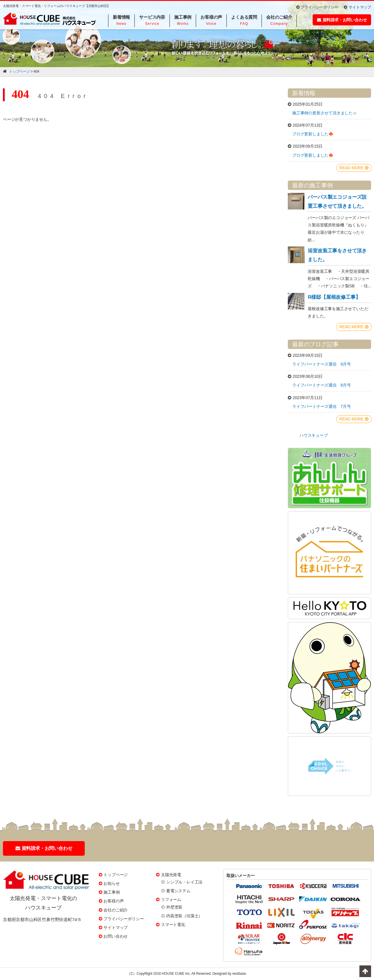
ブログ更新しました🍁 (313, 134)
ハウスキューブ (314, 435)
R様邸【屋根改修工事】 (334, 297)
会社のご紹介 (116, 910)
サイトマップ (357, 7)
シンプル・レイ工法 (184, 882)
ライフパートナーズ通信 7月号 (322, 406)
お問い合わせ (116, 936)
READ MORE (354, 168)
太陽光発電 (171, 875)
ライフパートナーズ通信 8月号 (322, 385)
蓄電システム (178, 891)
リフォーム (171, 899)
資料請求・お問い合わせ (342, 20)
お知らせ (111, 883)
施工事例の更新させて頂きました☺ (324, 113)
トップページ (116, 875)
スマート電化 (173, 925)
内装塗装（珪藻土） (184, 916)
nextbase (239, 974)
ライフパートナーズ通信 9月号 (322, 364)
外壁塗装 (174, 907)
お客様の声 (114, 901)
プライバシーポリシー (317, 7)
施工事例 (111, 892)
